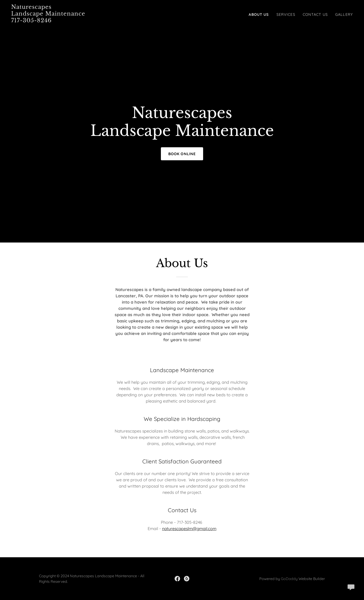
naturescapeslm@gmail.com (189, 529)
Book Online (182, 154)
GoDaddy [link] (289, 579)
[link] (71, 21)
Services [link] (286, 14)
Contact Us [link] (315, 14)
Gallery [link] (344, 14)
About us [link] (259, 14)
